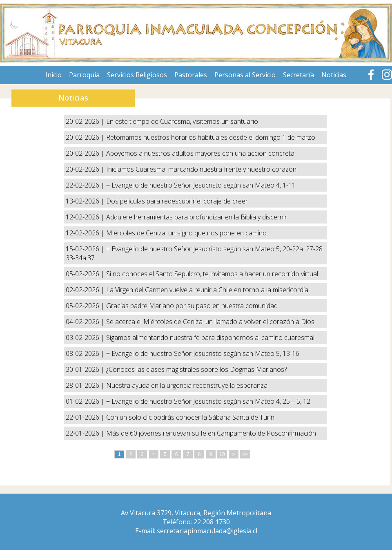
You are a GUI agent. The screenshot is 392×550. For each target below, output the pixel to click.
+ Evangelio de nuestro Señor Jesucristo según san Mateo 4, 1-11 (201, 185)
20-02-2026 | (86, 121)
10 (222, 454)
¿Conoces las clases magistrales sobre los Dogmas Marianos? (196, 369)
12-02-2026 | (86, 217)
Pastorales (191, 75)
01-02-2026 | (86, 401)
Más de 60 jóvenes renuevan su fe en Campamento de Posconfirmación (211, 433)
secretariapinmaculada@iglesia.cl (207, 531)
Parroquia (84, 75)
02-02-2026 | (86, 290)
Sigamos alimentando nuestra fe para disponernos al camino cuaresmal (210, 338)
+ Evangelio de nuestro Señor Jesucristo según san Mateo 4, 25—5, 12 (208, 401)
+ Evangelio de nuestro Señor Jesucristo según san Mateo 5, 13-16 (203, 353)
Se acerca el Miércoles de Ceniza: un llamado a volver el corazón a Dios (210, 322)
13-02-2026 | (86, 201)
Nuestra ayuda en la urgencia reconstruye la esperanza (187, 385)
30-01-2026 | (86, 369)
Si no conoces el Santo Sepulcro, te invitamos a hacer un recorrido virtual (212, 274)
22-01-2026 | (86, 417)
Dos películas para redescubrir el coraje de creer (177, 201)
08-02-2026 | (86, 353)
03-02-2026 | (86, 338)
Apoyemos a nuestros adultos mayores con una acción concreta (200, 153)
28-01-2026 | (86, 385)
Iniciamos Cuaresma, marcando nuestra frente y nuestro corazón (201, 169)
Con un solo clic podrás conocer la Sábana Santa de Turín (190, 417)
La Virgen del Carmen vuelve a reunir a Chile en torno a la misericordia (207, 290)
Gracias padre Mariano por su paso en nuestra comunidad (192, 306)
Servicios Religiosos (137, 75)
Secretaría (298, 75)
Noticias (334, 75)
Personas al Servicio (245, 75)
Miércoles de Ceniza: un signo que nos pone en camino (186, 233)
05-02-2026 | (86, 274)
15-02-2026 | (86, 249)
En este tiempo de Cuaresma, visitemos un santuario (182, 121)
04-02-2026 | (86, 322)
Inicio (53, 75)
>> (245, 454)
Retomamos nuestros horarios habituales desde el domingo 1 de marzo (211, 137)
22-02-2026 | (86, 185)
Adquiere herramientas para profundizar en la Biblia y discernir (197, 217)
